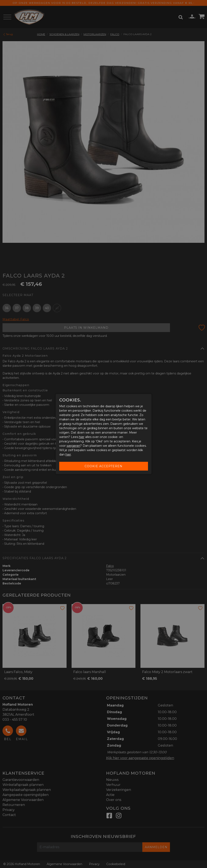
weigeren (73, 446)
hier (82, 437)
